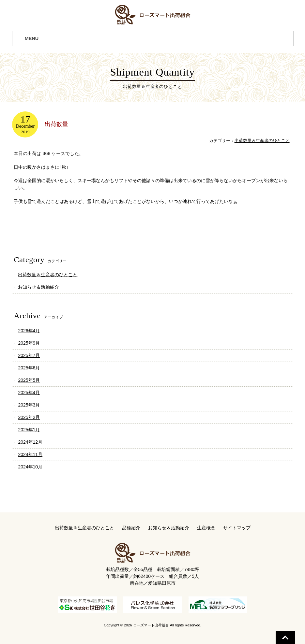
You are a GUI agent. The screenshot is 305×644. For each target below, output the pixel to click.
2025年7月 (29, 355)
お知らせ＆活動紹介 (38, 287)
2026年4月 (29, 331)
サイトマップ (237, 528)
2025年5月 (29, 380)
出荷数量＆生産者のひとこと (262, 141)
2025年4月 (29, 393)
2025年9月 (29, 343)
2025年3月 (29, 405)
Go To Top (285, 637)
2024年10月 (30, 467)
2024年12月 (30, 442)
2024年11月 (30, 454)
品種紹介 (131, 528)
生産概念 (206, 528)
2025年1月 (29, 430)
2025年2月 (29, 417)
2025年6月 (29, 368)
